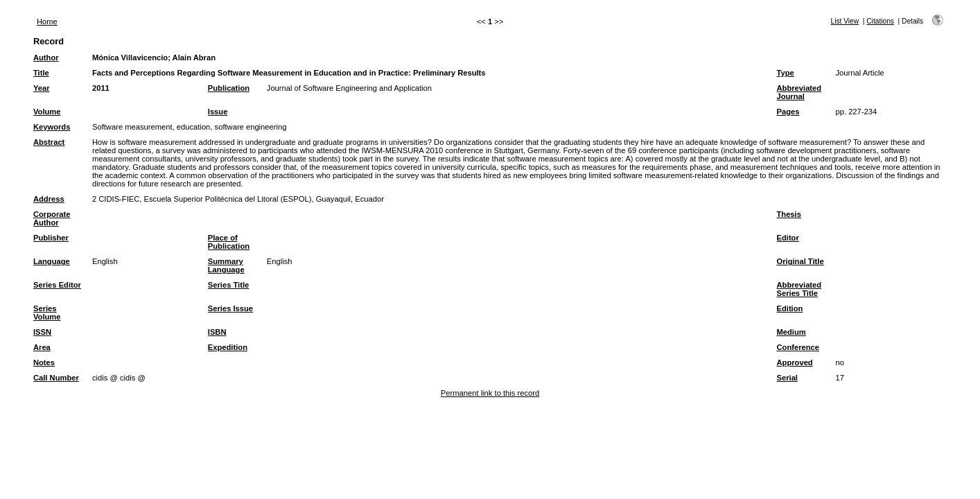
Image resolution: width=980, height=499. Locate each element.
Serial (787, 378)
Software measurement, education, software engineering (189, 127)
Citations (880, 21)
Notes (44, 362)
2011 (101, 88)
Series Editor (57, 285)
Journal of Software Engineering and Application (349, 88)
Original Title (800, 261)
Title (41, 73)
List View (845, 21)
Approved (794, 362)
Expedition (228, 347)
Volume (47, 112)
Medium (791, 332)
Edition (789, 308)
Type (785, 73)
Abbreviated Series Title (799, 289)
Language (52, 261)
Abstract (49, 142)
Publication (229, 88)
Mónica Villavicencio (130, 58)
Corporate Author (52, 218)
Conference (798, 347)
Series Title (229, 285)
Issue (218, 112)
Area (42, 347)
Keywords (52, 127)
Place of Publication (229, 242)
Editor (787, 238)
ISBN (217, 332)
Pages (788, 112)
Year (42, 88)
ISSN (42, 332)
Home (47, 21)
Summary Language (226, 265)
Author (46, 58)
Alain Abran (194, 58)
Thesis (788, 214)
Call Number (56, 378)
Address (49, 199)
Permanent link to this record (490, 393)
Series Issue (230, 308)
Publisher (51, 238)
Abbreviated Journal (799, 92)
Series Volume (47, 313)
